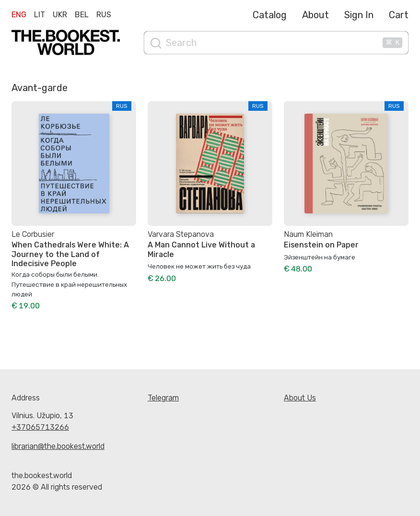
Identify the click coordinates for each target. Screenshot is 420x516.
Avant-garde (40, 88)
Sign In (359, 15)
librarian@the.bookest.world (58, 446)
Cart (399, 15)
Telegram (163, 398)
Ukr (60, 15)
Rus (104, 15)
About (315, 15)
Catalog (270, 15)
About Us (300, 398)
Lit (40, 15)
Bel (82, 15)
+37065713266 (40, 427)
